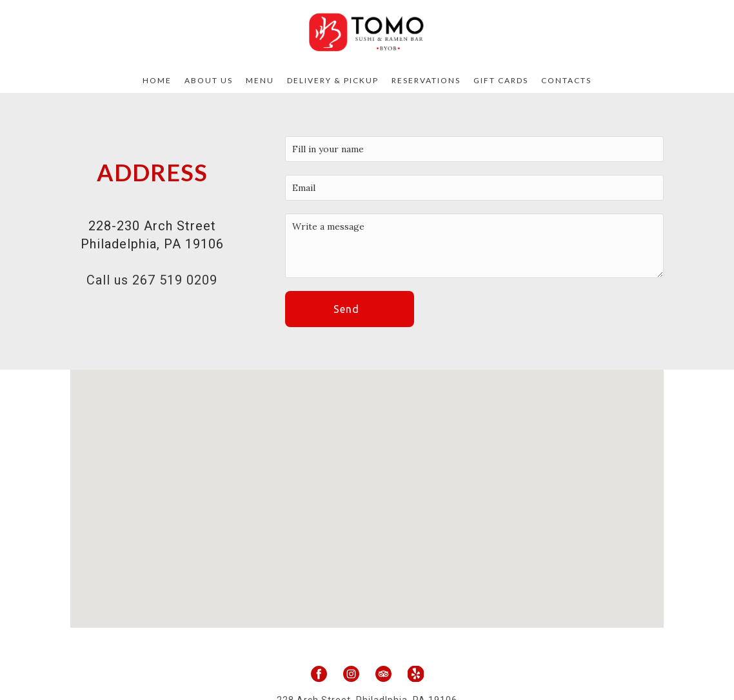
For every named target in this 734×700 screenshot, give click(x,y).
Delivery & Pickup (333, 80)
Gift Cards (501, 80)
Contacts (566, 80)
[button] (350, 309)
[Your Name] (474, 149)
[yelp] (416, 674)
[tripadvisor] (383, 674)
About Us (209, 80)
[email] (474, 188)
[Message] (474, 246)
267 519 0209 (175, 280)
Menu (260, 80)
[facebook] (319, 674)
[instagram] (351, 674)
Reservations (426, 80)
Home (157, 80)
